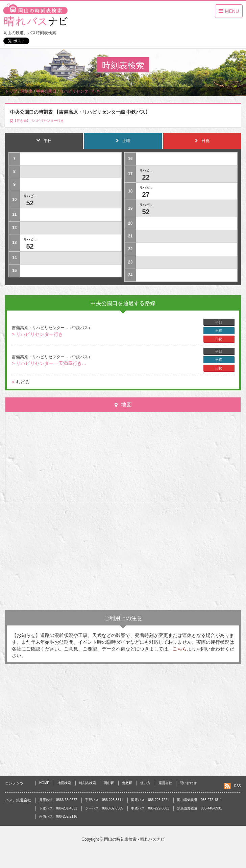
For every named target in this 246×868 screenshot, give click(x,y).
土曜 (219, 331)
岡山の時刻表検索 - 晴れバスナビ (134, 839)
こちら (180, 649)
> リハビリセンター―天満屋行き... (49, 363)
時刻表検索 (88, 783)
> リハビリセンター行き (38, 334)
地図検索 (64, 783)
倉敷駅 (127, 783)
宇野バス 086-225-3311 (104, 800)
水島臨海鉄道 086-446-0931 (199, 808)
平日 (219, 322)
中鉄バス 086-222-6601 (150, 808)
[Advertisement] (123, 556)
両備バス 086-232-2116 (58, 816)
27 (146, 195)
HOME (44, 783)
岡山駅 (109, 783)
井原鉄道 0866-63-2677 (58, 800)
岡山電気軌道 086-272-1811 (199, 800)
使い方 (145, 783)
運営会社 (165, 783)
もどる (21, 382)
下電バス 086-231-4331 (58, 808)
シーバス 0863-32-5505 (104, 808)
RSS (237, 786)
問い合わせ (188, 783)
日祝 (219, 339)
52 (30, 203)
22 (146, 177)
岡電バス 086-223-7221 (150, 800)
